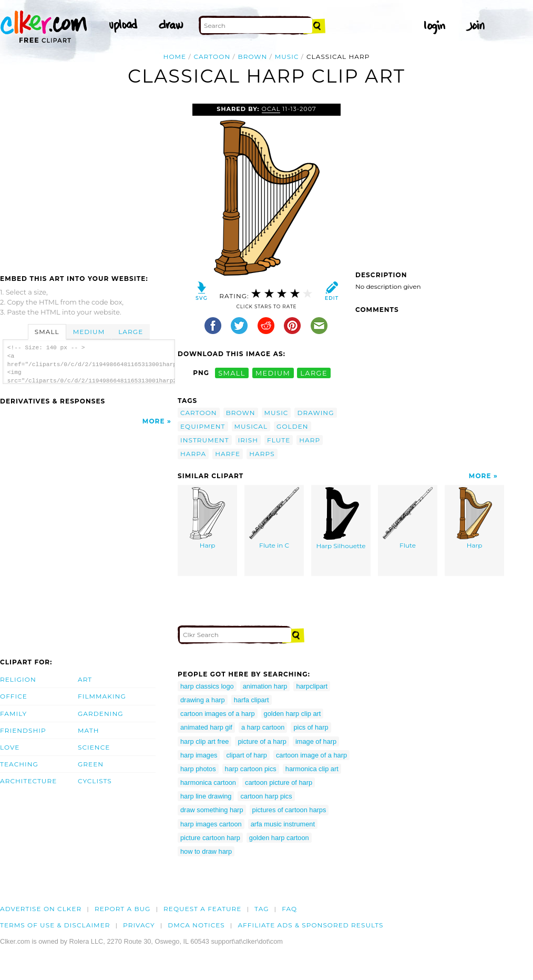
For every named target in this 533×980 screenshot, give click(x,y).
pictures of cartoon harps (289, 810)
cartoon (212, 57)
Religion (18, 679)
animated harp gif (206, 727)
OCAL (271, 109)
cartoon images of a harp (218, 714)
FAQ (289, 909)
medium (273, 373)
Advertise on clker (41, 909)
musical (251, 426)
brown (253, 57)
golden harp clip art (293, 714)
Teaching (19, 764)
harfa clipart (252, 700)
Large (131, 332)
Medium (89, 332)
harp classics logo (207, 686)
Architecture (28, 781)
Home (175, 57)
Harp (207, 518)
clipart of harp (247, 755)
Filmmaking (102, 696)
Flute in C (274, 518)
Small (47, 332)
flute (279, 440)
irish (248, 440)
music (287, 57)
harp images (199, 755)
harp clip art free (204, 741)
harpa (193, 454)
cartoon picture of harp (279, 782)
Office (14, 696)
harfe (228, 454)
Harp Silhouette (341, 519)
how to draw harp (206, 851)
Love (10, 747)
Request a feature (202, 909)
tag (262, 909)
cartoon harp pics (266, 796)
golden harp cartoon (279, 838)
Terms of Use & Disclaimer (55, 925)
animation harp (265, 686)
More (154, 421)
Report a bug (123, 909)
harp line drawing (206, 796)
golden (293, 426)
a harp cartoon (263, 727)
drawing (315, 413)
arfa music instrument (283, 824)
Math (89, 730)
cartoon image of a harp (311, 755)
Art (85, 679)
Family (13, 714)
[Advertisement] (88, 183)
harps (262, 454)
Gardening (101, 714)
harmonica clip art (312, 769)
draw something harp (212, 810)
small (232, 373)
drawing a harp (203, 700)
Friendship (23, 730)
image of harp (316, 741)
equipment (203, 426)
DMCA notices (196, 925)
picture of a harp (262, 741)
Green (91, 764)
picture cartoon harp (210, 838)
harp (310, 440)
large (314, 373)
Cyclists (95, 781)
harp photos (198, 769)
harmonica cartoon (208, 782)
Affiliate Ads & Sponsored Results (310, 925)
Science (94, 747)
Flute (408, 518)
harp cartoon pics (251, 769)
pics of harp (311, 727)
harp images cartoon (211, 824)
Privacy (139, 925)
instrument (205, 440)
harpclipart (312, 686)
